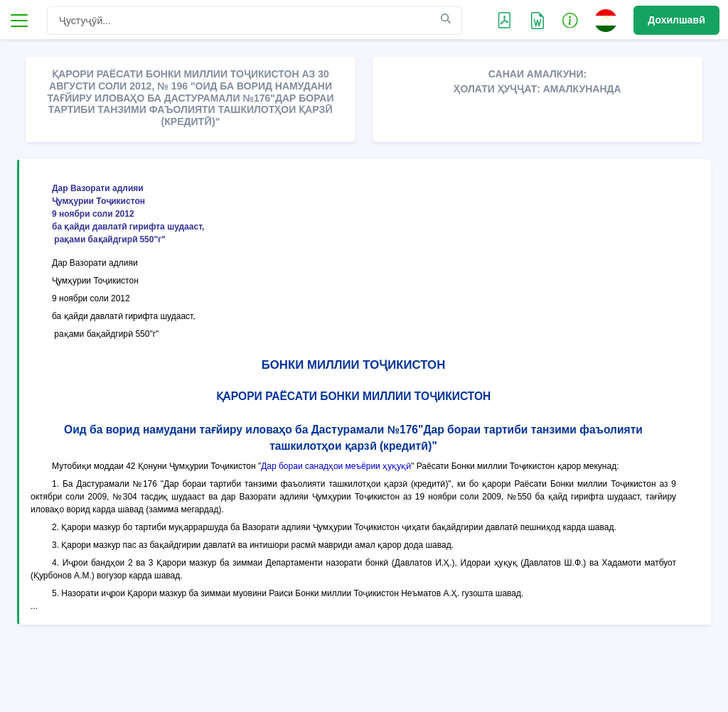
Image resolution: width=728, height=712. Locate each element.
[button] (570, 20)
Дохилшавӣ (676, 20)
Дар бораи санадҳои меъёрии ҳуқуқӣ (336, 466)
